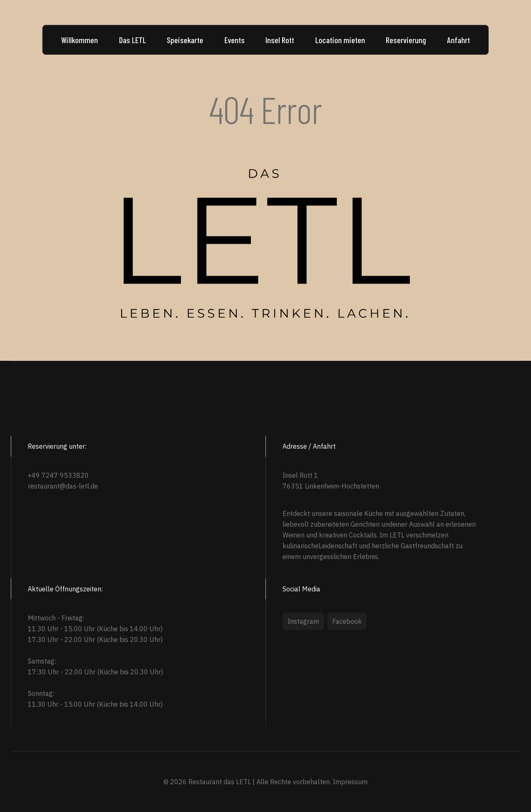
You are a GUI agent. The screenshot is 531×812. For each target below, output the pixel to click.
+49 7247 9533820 (58, 475)
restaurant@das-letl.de (63, 486)
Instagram (303, 621)
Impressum (350, 782)
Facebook (347, 621)
